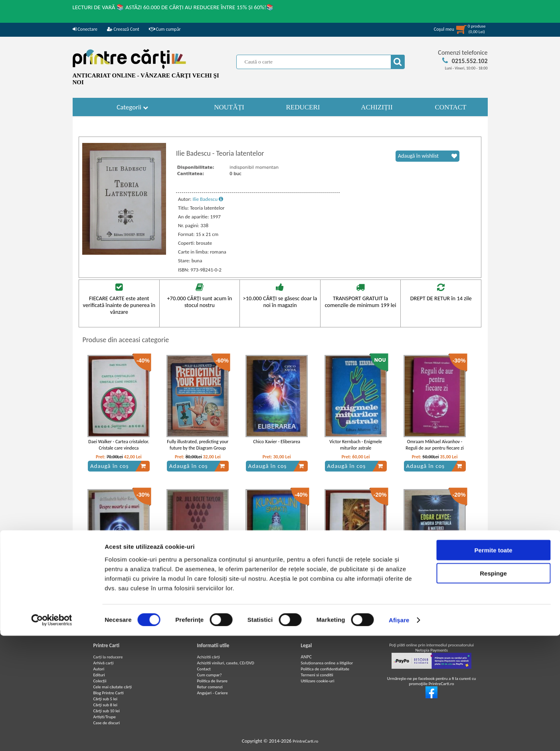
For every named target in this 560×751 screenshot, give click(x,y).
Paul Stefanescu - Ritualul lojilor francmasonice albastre (356, 579)
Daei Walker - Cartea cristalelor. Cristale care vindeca (119, 445)
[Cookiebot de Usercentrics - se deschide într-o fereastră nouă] (52, 735)
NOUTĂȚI (229, 107)
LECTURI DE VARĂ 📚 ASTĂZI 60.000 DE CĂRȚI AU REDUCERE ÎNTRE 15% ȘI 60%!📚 (173, 7)
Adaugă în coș (118, 466)
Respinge (493, 689)
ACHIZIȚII (377, 107)
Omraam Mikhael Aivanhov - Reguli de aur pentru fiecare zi (434, 445)
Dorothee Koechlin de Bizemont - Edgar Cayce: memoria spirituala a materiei (435, 583)
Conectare (85, 29)
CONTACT (451, 107)
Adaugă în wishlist (427, 156)
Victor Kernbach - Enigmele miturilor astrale (356, 445)
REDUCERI (303, 107)
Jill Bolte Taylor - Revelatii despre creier (198, 579)
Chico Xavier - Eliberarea (277, 442)
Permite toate (493, 665)
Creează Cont (123, 29)
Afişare (399, 735)
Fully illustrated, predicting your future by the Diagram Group (198, 445)
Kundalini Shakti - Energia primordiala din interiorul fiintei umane (277, 583)
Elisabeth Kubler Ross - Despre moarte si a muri (119, 579)
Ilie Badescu (208, 199)
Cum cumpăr (165, 29)
